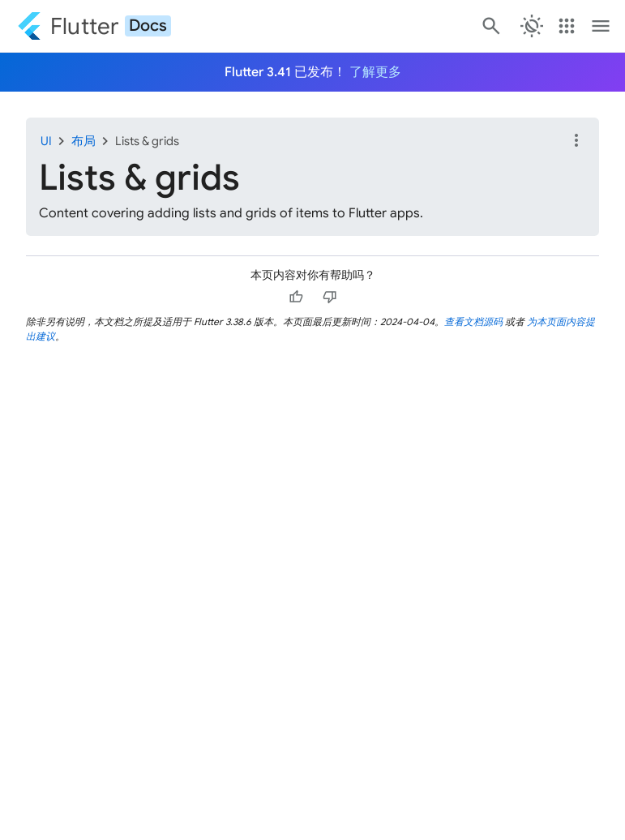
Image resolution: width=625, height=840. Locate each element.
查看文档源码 (473, 321)
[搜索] (490, 26)
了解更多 (375, 72)
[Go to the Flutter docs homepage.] (94, 26)
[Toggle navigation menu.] (601, 26)
